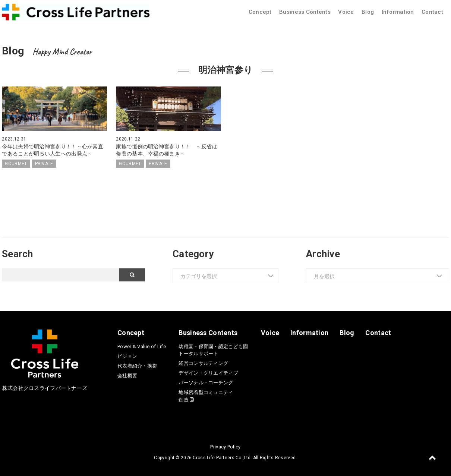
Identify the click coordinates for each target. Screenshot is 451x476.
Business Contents (305, 12)
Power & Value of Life (142, 346)
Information (398, 12)
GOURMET (16, 163)
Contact (432, 12)
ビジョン (127, 355)
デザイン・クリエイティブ (208, 373)
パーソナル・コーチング (206, 382)
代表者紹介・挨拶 (137, 365)
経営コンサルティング (203, 363)
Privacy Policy (225, 446)
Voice (346, 12)
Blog (368, 12)
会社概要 (127, 375)
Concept (260, 12)
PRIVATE (44, 163)
